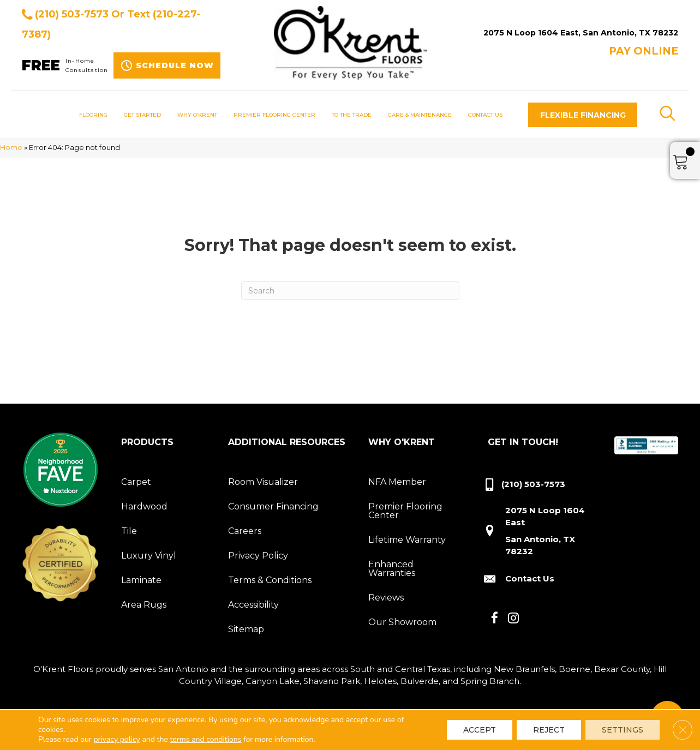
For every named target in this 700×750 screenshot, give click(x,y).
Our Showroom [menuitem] (402, 622)
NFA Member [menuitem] (397, 482)
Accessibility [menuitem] (253, 605)
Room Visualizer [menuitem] (263, 482)
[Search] (350, 291)
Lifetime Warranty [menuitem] (407, 540)
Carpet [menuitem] (136, 482)
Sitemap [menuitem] (246, 629)
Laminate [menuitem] (141, 580)
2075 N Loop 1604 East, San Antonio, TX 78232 (581, 33)
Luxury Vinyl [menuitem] (149, 556)
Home (11, 148)
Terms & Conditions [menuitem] (270, 580)
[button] (583, 115)
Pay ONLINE (644, 51)
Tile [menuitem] (129, 531)
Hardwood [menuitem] (144, 506)
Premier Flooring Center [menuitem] (405, 511)
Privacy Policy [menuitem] (258, 556)
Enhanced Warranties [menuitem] (392, 569)
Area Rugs (144, 605)
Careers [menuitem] (245, 531)
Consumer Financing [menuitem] (273, 506)
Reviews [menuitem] (386, 598)
